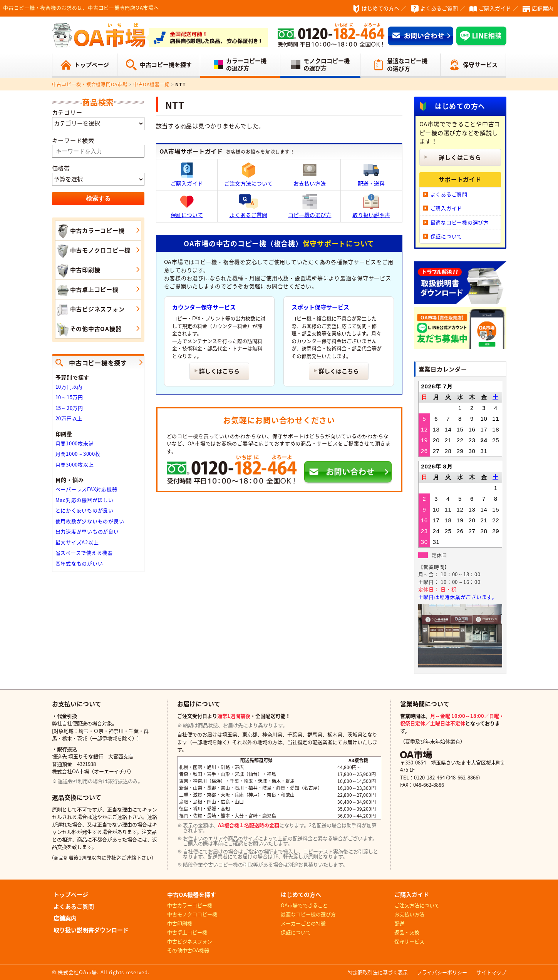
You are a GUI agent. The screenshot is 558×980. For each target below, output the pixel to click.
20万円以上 (69, 418)
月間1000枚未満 (75, 443)
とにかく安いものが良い (85, 510)
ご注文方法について (248, 175)
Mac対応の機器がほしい (85, 500)
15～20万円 (69, 408)
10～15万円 (69, 397)
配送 (399, 923)
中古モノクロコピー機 (93, 251)
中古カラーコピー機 (90, 231)
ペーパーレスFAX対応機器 (86, 489)
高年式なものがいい (79, 563)
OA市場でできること (304, 905)
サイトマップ (491, 972)
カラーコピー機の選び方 (246, 65)
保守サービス (480, 65)
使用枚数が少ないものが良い (90, 521)
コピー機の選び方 (310, 206)
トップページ (92, 65)
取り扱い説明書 (371, 206)
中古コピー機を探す (166, 65)
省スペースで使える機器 (84, 553)
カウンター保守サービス (204, 307)
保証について (187, 206)
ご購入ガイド (495, 8)
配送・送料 (371, 175)
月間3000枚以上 (75, 464)
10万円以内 (69, 387)
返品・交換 (407, 932)
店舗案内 (543, 8)
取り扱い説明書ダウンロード (91, 930)
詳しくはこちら (219, 371)
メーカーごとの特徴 (303, 923)
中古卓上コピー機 (87, 290)
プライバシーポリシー (442, 972)
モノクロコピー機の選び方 (327, 65)
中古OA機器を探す (192, 895)
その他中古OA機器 (89, 329)
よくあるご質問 (439, 8)
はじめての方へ (380, 8)
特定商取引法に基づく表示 (378, 972)
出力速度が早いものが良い (87, 531)
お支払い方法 (310, 175)
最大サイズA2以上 (77, 542)
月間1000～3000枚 (78, 454)
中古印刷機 (78, 271)
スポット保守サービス (320, 307)
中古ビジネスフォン (90, 310)
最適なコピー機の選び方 (407, 65)
